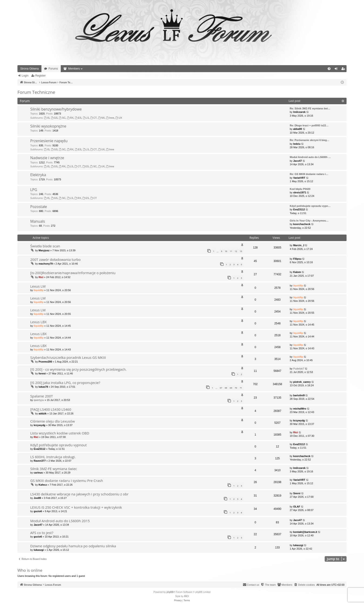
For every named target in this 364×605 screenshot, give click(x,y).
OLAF (297, 507)
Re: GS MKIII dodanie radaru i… (309, 174)
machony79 (46, 264)
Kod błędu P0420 (300, 189)
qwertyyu (39, 400)
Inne (110, 118)
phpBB (170, 592)
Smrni (297, 493)
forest (42, 373)
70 (236, 388)
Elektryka (38, 175)
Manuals (38, 221)
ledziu (297, 144)
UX (119, 118)
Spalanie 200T (42, 396)
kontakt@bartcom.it (305, 532)
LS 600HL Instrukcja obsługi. (53, 457)
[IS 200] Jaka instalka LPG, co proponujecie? (65, 383)
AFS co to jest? (42, 533)
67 (221, 388)
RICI (186, 596)
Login (25, 76)
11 (231, 251)
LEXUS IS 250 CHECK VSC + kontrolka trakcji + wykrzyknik (76, 507)
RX (70, 118)
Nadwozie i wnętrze (47, 158)
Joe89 (37, 498)
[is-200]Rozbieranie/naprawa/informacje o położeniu (73, 273)
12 (236, 251)
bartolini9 (299, 395)
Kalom (297, 272)
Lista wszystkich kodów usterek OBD (60, 433)
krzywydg (40, 425)
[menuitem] (329, 69)
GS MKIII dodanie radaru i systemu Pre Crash (67, 481)
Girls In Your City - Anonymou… (309, 221)
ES (78, 118)
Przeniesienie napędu (49, 141)
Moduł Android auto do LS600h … (310, 157)
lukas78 (43, 387)
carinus (38, 473)
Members (74, 69)
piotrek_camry (302, 382)
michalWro (300, 409)
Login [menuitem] (337, 70)
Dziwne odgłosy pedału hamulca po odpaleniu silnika (73, 546)
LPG (34, 190)
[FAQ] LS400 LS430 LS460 (51, 409)
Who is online (30, 570)
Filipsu (297, 259)
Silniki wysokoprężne (48, 126)
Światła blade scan (45, 246)
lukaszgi (39, 550)
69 (231, 388)
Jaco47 (298, 161)
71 (241, 388)
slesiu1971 (300, 192)
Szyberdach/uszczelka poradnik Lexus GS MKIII (68, 357)
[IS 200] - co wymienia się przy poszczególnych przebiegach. (78, 369)
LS (86, 118)
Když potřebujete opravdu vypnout (59, 445)
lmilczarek (299, 112)
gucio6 (38, 511)
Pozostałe (39, 207)
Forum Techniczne (36, 92)
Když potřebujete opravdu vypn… (310, 206)
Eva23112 (299, 209)
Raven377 (40, 461)
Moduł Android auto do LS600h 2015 (60, 521)
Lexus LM (38, 286)
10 (226, 251)
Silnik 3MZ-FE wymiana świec (54, 469)
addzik (43, 413)
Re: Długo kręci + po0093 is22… (309, 125)
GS (54, 118)
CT (94, 118)
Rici (41, 277)
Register (40, 76)
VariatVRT (299, 178)
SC (62, 118)
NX (101, 118)
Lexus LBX (39, 322)
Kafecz (43, 485)
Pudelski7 (299, 369)
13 (241, 251)
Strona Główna (29, 69)
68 (226, 388)
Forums (53, 69)
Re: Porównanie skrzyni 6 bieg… (310, 140)
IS (47, 118)
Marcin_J (299, 245)
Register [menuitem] (344, 70)
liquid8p (39, 290)
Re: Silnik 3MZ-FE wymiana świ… (310, 108)
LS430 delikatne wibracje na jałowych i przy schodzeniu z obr (79, 494)
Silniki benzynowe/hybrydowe (56, 109)
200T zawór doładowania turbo (56, 259)
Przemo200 (45, 362)
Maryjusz (44, 250)
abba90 (298, 129)
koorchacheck (302, 224)
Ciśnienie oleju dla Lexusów (53, 421)
